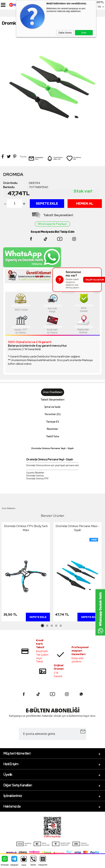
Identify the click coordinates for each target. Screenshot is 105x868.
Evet (84, 33)
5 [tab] (61, 626)
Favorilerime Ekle (74, 158)
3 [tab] (52, 626)
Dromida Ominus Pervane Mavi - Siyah (77, 528)
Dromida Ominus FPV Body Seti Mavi (26, 528)
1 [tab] (43, 626)
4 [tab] (56, 626)
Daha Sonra (65, 33)
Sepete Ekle (47, 203)
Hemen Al (85, 203)
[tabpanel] (26, 573)
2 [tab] (47, 626)
